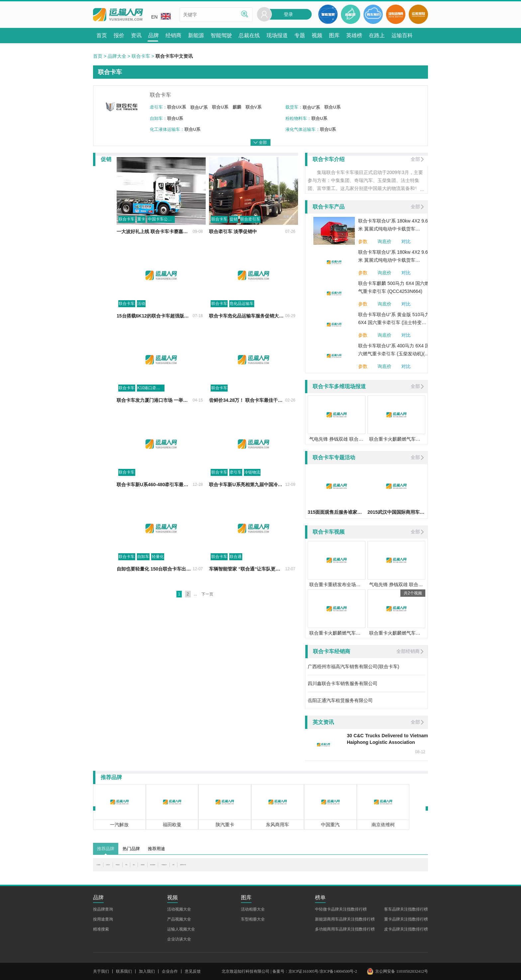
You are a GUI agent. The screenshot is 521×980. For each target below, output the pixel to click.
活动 (118, 319)
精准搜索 (101, 929)
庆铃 (290, 868)
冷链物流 (241, 488)
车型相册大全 (253, 919)
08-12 (420, 752)
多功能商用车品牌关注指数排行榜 (345, 929)
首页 (98, 56)
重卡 (118, 235)
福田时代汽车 (315, 868)
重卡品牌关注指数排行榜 (406, 919)
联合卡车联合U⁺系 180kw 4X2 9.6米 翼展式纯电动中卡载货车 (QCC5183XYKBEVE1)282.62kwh (393, 257)
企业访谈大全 (179, 939)
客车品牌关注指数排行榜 (406, 909)
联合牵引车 (239, 235)
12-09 (290, 500)
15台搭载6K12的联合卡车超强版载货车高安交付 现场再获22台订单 (136, 331)
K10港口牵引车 (127, 403)
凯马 (189, 868)
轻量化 (135, 572)
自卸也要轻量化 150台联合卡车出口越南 (135, 584)
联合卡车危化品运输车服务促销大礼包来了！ (240, 331)
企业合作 (170, 971)
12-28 (186, 500)
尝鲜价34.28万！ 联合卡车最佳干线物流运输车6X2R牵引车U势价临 (240, 416)
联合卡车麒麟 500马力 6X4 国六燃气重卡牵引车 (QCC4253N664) (394, 287)
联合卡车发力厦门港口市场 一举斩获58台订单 (136, 416)
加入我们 (147, 971)
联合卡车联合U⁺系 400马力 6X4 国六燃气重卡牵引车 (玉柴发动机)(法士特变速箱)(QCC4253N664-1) (394, 350)
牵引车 (224, 488)
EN (161, 16)
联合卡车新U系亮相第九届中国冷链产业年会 (240, 500)
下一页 (207, 610)
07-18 (186, 331)
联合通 (224, 572)
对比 (406, 241)
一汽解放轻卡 (266, 868)
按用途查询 (103, 919)
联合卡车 (141, 56)
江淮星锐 (106, 868)
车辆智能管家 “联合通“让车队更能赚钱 (238, 584)
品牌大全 (117, 56)
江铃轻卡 (130, 868)
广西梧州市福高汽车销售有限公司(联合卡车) (353, 667)
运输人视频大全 (181, 929)
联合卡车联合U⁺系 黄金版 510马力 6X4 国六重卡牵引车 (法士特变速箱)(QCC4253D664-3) (394, 319)
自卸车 (120, 572)
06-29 (290, 331)
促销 (222, 235)
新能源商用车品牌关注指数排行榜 (345, 919)
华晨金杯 (154, 868)
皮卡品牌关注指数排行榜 (406, 929)
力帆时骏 (208, 868)
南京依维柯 (235, 868)
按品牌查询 (103, 909)
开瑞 (174, 868)
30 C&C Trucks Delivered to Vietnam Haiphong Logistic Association (387, 739)
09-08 (186, 247)
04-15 (186, 416)
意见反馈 (193, 971)
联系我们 (124, 971)
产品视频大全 (179, 919)
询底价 (384, 241)
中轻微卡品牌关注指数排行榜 (341, 909)
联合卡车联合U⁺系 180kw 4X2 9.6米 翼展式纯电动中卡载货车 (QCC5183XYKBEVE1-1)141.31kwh (393, 225)
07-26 (290, 247)
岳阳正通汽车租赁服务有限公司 (340, 700)
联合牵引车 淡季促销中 (222, 247)
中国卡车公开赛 (139, 235)
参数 (363, 241)
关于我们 (101, 971)
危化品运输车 (230, 319)
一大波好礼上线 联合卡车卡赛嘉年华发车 (136, 247)
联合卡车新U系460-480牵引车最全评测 (134, 500)
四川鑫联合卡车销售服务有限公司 (343, 683)
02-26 (290, 416)
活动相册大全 (253, 909)
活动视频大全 (179, 909)
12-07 (186, 584)
